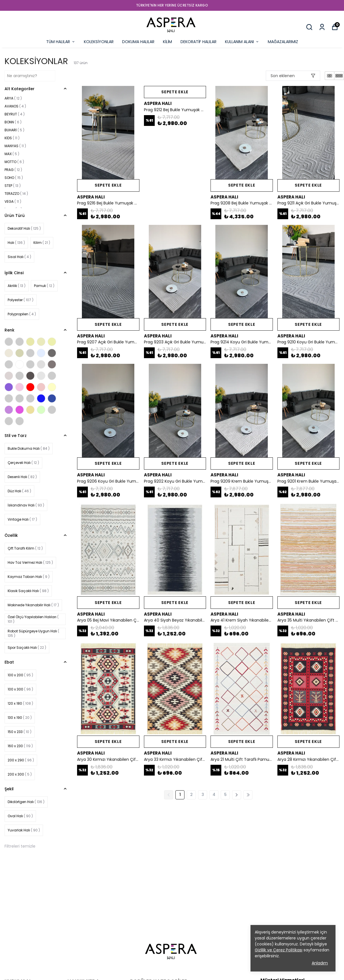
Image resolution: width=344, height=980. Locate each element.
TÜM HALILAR (61, 42)
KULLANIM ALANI (242, 42)
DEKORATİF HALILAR (198, 42)
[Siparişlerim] (322, 27)
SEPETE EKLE (108, 185)
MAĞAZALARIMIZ (283, 42)
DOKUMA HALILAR (138, 42)
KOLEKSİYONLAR (99, 42)
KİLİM (167, 42)
